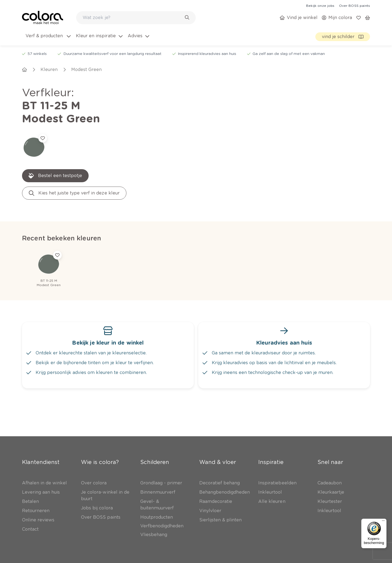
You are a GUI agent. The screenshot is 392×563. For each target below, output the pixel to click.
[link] (320, 5)
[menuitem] (48, 39)
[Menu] (383, 522)
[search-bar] (132, 18)
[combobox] (136, 18)
